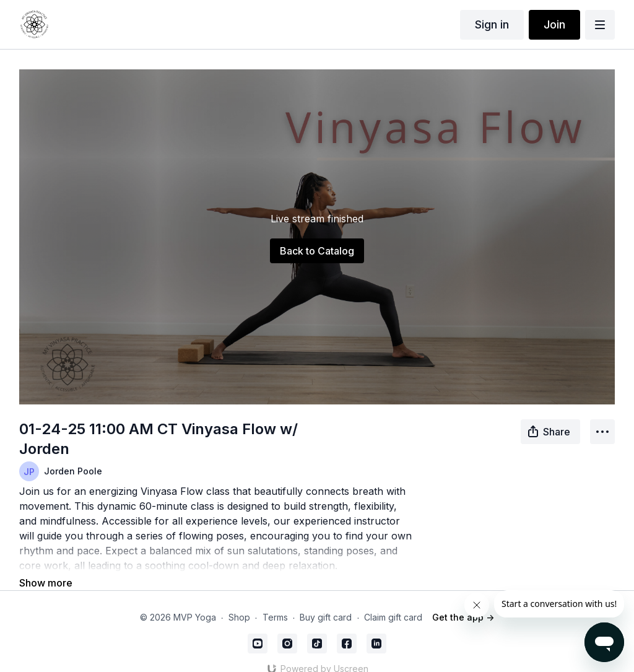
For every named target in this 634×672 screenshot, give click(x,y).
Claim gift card (393, 600)
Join (554, 24)
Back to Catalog (317, 251)
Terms (275, 600)
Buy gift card (326, 600)
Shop (239, 600)
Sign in (492, 24)
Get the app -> (463, 600)
